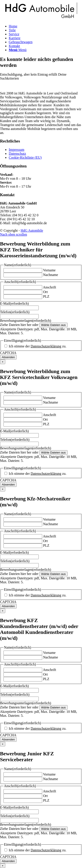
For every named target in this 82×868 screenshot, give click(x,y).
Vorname (49, 270)
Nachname (51, 275)
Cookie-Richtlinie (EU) (25, 157)
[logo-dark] (41, 19)
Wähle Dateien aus (53, 325)
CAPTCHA (8, 353)
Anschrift (49, 287)
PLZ (46, 296)
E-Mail (14, 303)
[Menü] (18, 50)
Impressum (17, 150)
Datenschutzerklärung (46, 346)
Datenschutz (17, 154)
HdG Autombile (32, 230)
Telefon (15, 312)
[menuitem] (45, 26)
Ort (45, 292)
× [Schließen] (3, 362)
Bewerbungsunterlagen (26, 321)
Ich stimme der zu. (38, 346)
